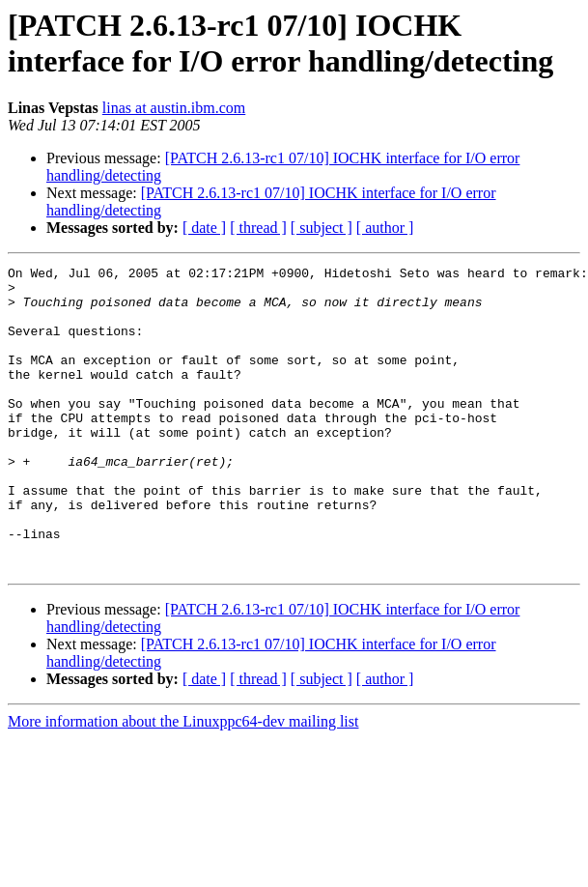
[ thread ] (258, 228)
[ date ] (204, 228)
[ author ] (385, 228)
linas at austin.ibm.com (174, 108)
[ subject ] (322, 228)
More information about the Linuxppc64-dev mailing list (183, 782)
